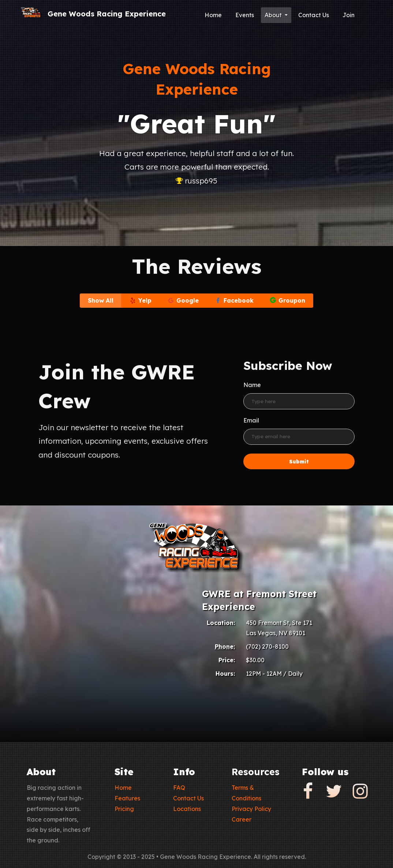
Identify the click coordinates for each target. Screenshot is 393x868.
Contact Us (314, 15)
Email (251, 420)
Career (242, 819)
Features (127, 798)
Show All (101, 300)
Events (245, 15)
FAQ (179, 788)
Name (252, 385)
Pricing (124, 809)
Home (213, 15)
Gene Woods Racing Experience (107, 14)
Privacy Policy (251, 809)
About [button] (274, 15)
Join (349, 15)
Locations (187, 809)
